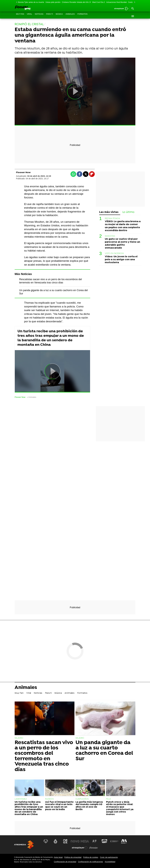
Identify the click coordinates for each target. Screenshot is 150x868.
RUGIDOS (49, 799)
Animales (70, 16)
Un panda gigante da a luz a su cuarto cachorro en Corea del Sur (104, 751)
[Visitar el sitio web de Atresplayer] (80, 848)
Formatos (82, 16)
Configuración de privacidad (65, 862)
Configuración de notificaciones (90, 862)
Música (59, 16)
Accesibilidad (110, 862)
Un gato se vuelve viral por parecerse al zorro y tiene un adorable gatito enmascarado (122, 243)
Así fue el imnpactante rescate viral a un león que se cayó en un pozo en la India (59, 806)
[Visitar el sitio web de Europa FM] (114, 841)
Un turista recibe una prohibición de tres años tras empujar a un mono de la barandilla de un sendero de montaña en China (51, 338)
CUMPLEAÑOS (82, 799)
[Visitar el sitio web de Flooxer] (94, 848)
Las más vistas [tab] (109, 212)
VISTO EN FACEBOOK (114, 254)
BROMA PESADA (112, 219)
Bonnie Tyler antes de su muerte (31, 2)
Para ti (50, 16)
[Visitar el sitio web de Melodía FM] (124, 841)
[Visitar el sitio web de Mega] (85, 841)
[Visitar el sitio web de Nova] (75, 841)
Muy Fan (20, 16)
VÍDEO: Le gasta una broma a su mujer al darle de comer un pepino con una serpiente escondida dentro (123, 226)
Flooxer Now (20, 397)
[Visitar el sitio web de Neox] (65, 841)
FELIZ (108, 799)
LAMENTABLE (21, 799)
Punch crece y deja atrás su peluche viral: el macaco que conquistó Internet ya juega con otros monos (120, 808)
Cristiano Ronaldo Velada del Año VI (76, 2)
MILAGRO (19, 738)
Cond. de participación (109, 857)
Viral (29, 16)
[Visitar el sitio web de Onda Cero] (104, 841)
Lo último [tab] (128, 212)
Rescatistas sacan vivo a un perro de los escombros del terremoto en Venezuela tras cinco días (44, 756)
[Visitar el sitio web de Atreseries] (95, 841)
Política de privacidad (73, 857)
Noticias (39, 16)
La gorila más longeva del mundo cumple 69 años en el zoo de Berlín (89, 806)
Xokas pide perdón (53, 2)
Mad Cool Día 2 (99, 2)
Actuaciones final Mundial (116, 2)
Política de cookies (91, 857)
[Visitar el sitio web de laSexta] (55, 841)
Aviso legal (58, 857)
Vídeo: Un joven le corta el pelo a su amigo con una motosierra (121, 260)
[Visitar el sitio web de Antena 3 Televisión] (46, 841)
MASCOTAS (110, 236)
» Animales (32, 397)
